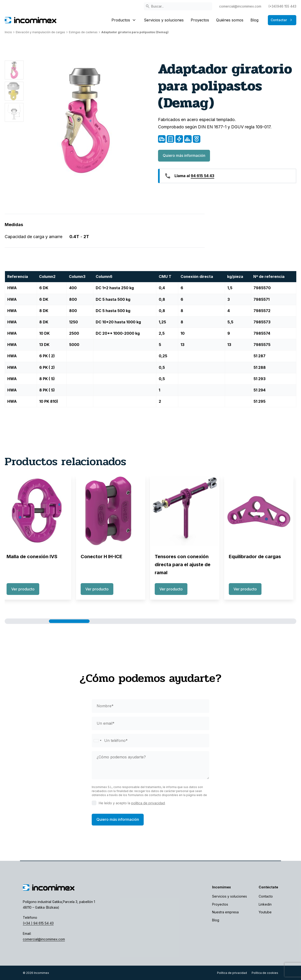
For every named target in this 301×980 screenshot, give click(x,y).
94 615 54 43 (202, 176)
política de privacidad (148, 803)
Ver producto (26, 589)
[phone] (150, 741)
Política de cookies (265, 973)
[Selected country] (97, 741)
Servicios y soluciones (164, 20)
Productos (124, 20)
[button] (29, 621)
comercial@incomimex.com (240, 6)
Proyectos (200, 20)
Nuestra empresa (225, 912)
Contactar (282, 20)
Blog (254, 20)
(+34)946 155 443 (282, 6)
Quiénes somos (230, 20)
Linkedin (265, 904)
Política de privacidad (232, 973)
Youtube (265, 912)
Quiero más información (184, 155)
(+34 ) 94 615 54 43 (38, 923)
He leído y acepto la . (132, 803)
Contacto (266, 896)
